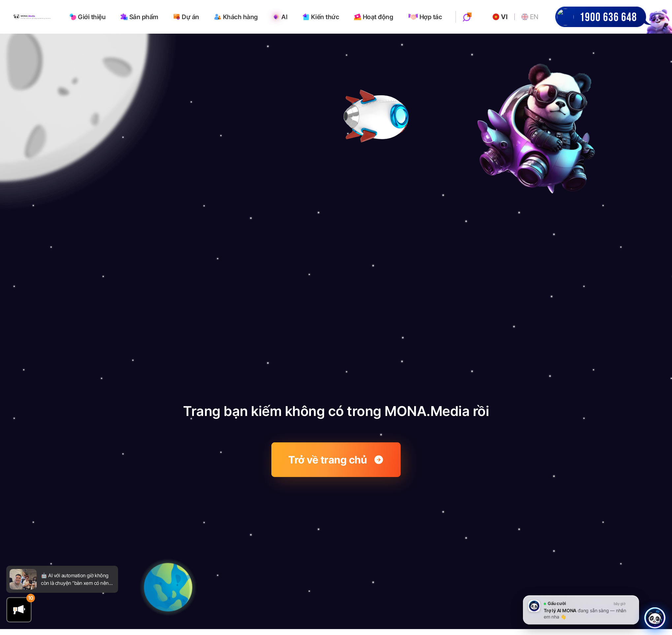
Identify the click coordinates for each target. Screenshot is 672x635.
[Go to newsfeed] (23, 579)
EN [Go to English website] (530, 17)
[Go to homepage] (32, 17)
